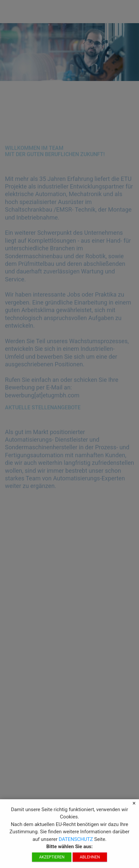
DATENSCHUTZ (76, 841)
